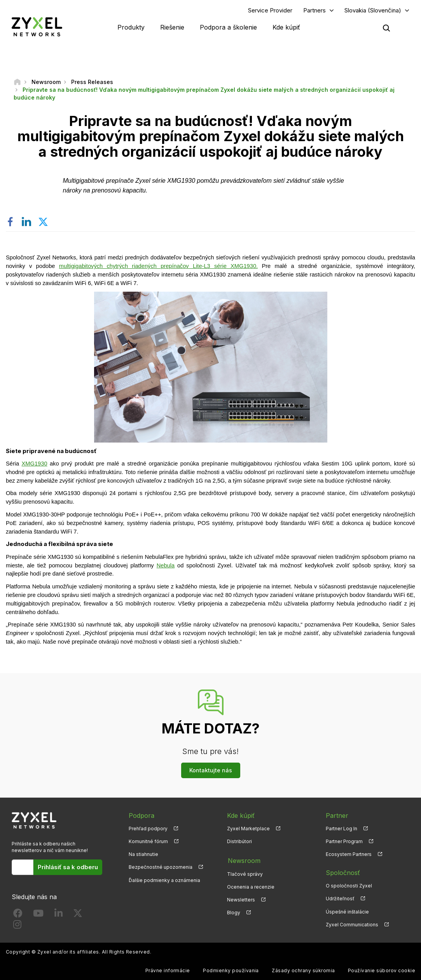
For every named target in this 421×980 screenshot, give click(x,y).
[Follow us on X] (78, 915)
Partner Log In (342, 829)
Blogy (234, 912)
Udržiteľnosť (340, 899)
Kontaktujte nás (211, 771)
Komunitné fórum (148, 842)
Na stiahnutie (143, 855)
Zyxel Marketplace (248, 829)
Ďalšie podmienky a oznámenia (164, 880)
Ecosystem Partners (349, 855)
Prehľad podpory (148, 829)
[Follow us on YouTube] (38, 915)
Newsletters (241, 899)
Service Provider (270, 10)
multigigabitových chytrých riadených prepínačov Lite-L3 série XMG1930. (158, 266)
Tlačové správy (245, 873)
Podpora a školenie (228, 27)
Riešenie (172, 27)
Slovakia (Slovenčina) (373, 10)
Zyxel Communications (352, 925)
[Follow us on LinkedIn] (59, 915)
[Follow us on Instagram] (17, 927)
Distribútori (239, 842)
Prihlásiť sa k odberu (68, 867)
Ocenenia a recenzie (251, 886)
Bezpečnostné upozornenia (161, 867)
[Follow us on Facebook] (18, 915)
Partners (314, 10)
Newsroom (243, 860)
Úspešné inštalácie (347, 912)
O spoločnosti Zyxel (349, 886)
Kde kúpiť (286, 27)
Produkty (131, 27)
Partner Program (344, 842)
